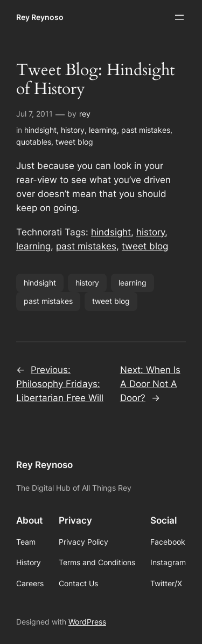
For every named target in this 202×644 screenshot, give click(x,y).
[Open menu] (179, 17)
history (73, 130)
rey (85, 114)
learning (103, 130)
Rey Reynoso (40, 17)
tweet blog (74, 142)
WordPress (87, 622)
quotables (34, 142)
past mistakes (146, 130)
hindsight (40, 130)
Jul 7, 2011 (34, 114)
